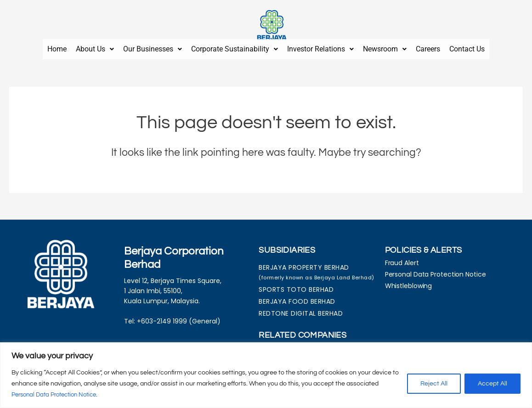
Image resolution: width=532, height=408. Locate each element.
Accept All (492, 384)
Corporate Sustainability (235, 47)
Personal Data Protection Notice (59, 395)
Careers (428, 47)
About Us (95, 47)
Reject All (434, 384)
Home (57, 47)
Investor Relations (320, 47)
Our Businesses (153, 47)
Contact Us (467, 47)
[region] (266, 375)
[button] (95, 47)
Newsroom (385, 47)
